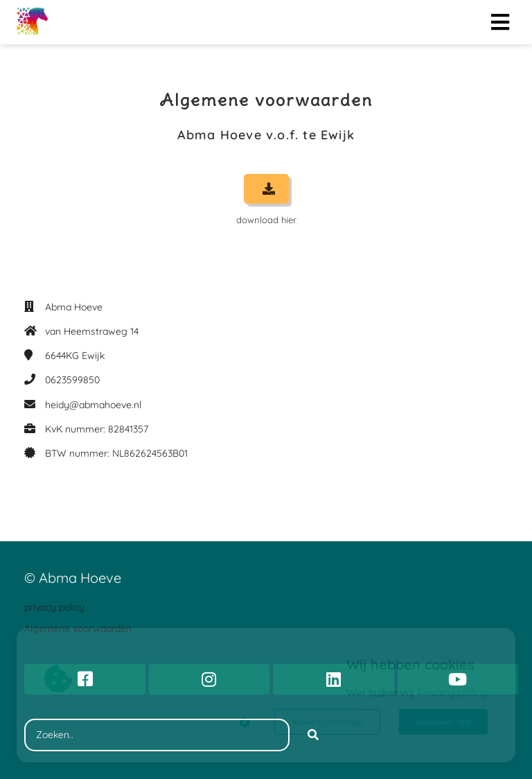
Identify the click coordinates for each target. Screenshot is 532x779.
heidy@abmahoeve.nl (93, 405)
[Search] (313, 735)
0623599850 (72, 380)
